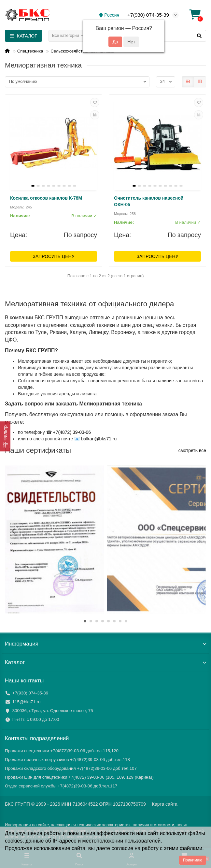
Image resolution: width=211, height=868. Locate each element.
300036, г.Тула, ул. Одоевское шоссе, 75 (53, 711)
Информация (105, 644)
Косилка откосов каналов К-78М (46, 198)
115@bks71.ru (27, 702)
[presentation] (14, 531)
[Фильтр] (5, 436)
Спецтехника (30, 51)
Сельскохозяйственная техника (82, 51)
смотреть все (192, 450)
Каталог (105, 662)
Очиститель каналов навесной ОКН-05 (149, 201)
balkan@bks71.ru (99, 439)
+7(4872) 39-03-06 (72, 432)
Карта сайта (165, 804)
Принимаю (193, 860)
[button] (85, 621)
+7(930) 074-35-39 (148, 15)
